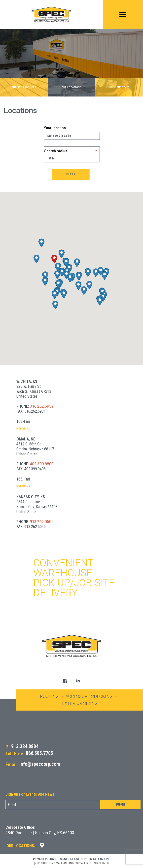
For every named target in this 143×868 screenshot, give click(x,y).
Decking (103, 696)
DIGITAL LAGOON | (99, 859)
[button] (54, 259)
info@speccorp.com (40, 764)
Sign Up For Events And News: (30, 794)
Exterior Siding (80, 703)
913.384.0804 (25, 747)
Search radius (56, 151)
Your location (55, 128)
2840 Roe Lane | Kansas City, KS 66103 (40, 833)
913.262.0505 (42, 522)
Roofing (49, 696)
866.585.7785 (39, 753)
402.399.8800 (42, 464)
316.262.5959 (42, 406)
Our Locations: (21, 846)
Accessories (80, 696)
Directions (23, 429)
